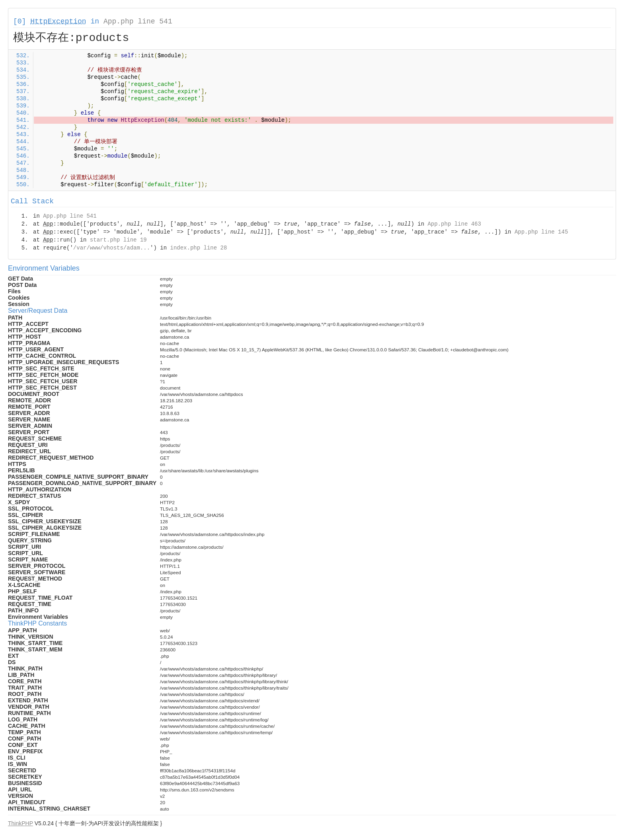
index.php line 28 (198, 248)
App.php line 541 (138, 21)
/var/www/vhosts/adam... (112, 248)
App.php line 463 (454, 224)
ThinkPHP (20, 823)
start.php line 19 (118, 240)
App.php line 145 (541, 232)
